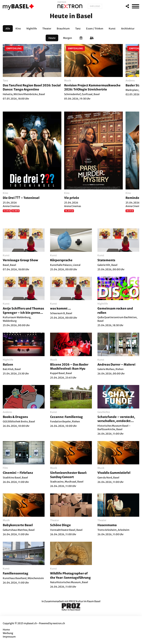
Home (6, 630)
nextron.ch (59, 623)
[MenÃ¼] (136, 6)
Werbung (8, 633)
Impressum (9, 637)
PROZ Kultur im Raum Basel (85, 601)
